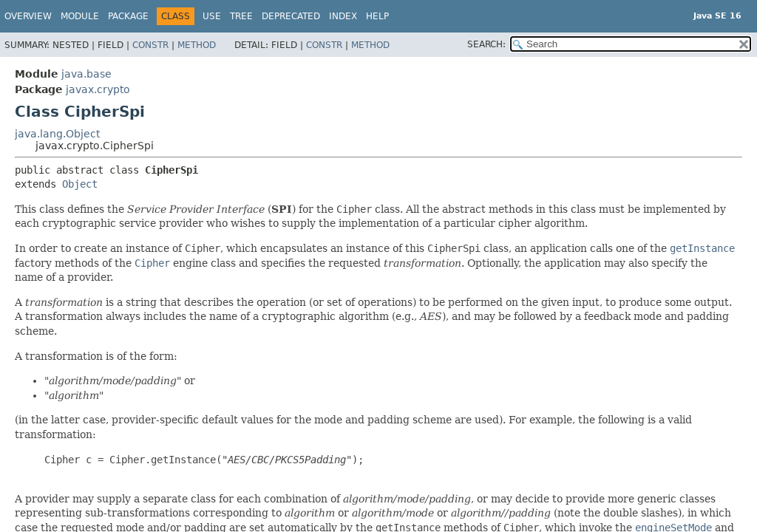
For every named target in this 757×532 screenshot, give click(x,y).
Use (212, 16)
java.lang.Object (57, 134)
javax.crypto (98, 89)
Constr (150, 45)
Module (80, 16)
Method (197, 45)
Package (128, 16)
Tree (241, 16)
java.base (86, 74)
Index (343, 16)
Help (377, 16)
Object (80, 184)
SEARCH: (486, 44)
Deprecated (291, 16)
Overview (28, 16)
